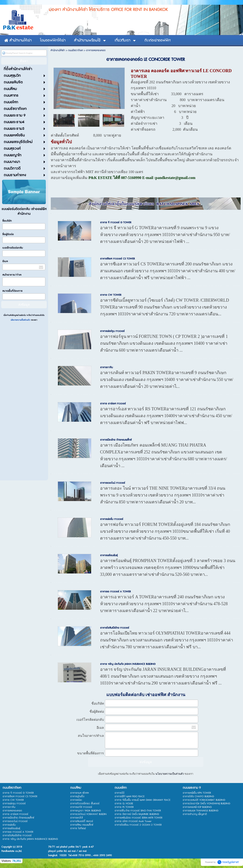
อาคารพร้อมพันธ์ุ (109, 555)
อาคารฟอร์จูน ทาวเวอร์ (112, 331)
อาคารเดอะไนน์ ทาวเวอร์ (113, 483)
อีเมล (5, 261)
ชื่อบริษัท (7, 221)
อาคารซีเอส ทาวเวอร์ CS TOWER (117, 259)
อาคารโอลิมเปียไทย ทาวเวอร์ (115, 628)
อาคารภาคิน (106, 367)
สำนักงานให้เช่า (58, 50)
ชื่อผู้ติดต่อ (8, 234)
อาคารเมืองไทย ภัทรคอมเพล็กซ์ (116, 440)
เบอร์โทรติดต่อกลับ (13, 248)
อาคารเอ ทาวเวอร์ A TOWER (115, 592)
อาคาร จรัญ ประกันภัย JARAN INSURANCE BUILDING (128, 664)
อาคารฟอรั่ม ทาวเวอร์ (112, 519)
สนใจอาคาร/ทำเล (12, 275)
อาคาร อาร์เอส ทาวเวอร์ (113, 404)
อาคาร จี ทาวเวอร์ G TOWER (116, 222)
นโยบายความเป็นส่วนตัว (21, 320)
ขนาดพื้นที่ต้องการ (12, 291)
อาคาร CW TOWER (111, 295)
